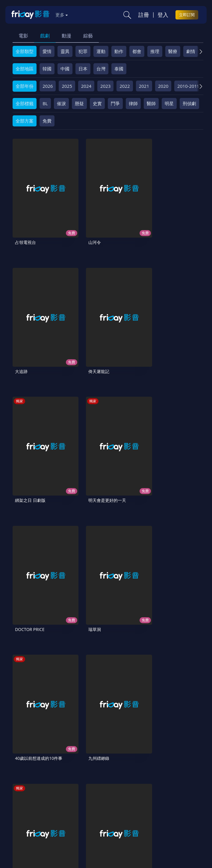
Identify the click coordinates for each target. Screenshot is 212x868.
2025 (67, 86)
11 (193, 683)
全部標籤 (25, 103)
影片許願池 (50, 817)
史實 (97, 103)
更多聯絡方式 (165, 844)
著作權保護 (179, 807)
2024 (86, 86)
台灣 (101, 69)
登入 (163, 15)
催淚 (61, 103)
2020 (163, 86)
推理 (155, 51)
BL (45, 103)
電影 (23, 36)
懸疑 (79, 103)
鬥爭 (115, 103)
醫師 (151, 103)
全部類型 (25, 51)
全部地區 (25, 69)
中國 (65, 69)
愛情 (47, 51)
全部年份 (25, 86)
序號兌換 (48, 807)
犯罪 (83, 51)
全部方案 (25, 121)
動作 (119, 51)
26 (103, 698)
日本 (83, 69)
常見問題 (96, 807)
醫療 (173, 51)
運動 (101, 51)
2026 (48, 86)
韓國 (47, 69)
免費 (47, 121)
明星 (169, 103)
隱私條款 (153, 807)
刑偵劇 (189, 103)
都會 (137, 51)
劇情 (191, 51)
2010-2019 (188, 86)
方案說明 (72, 807)
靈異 (65, 51)
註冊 (144, 15)
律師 (133, 103)
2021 (144, 86)
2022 (125, 86)
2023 (105, 86)
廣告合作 (76, 817)
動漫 (66, 36)
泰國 (119, 69)
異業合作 (24, 817)
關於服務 (24, 807)
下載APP (100, 817)
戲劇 (45, 36)
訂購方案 (123, 817)
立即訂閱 (187, 15)
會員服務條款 (124, 807)
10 (177, 683)
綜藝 (88, 36)
